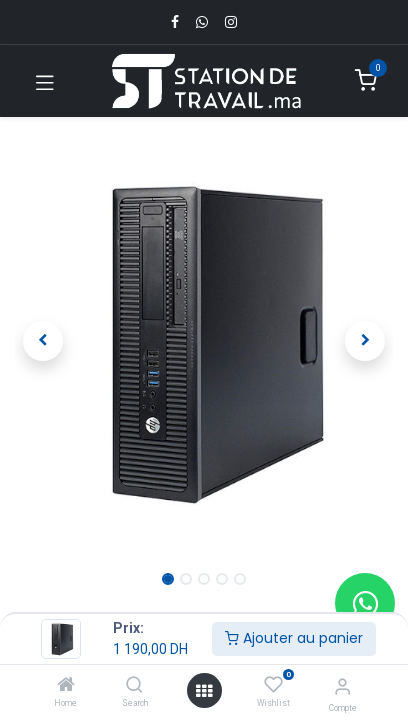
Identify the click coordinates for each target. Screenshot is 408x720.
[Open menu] (204, 691)
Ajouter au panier (294, 638)
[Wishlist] (273, 685)
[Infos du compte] (342, 686)
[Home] (66, 686)
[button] (43, 341)
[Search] (134, 686)
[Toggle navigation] (45, 81)
